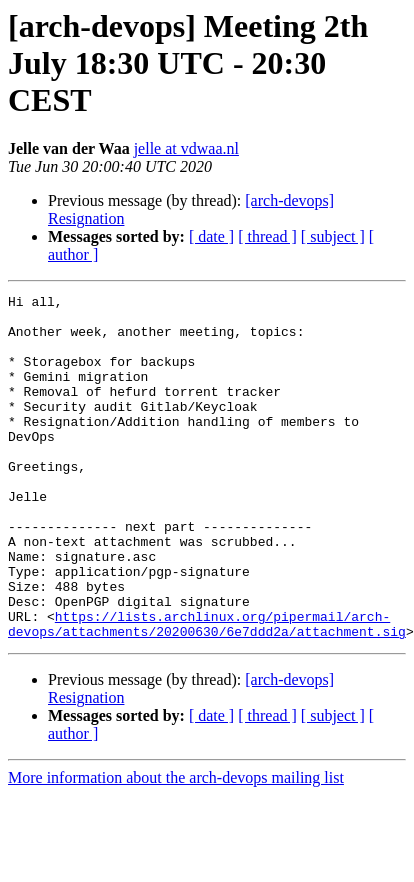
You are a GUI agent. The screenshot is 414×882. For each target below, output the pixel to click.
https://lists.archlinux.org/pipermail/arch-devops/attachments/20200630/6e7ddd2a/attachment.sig (207, 691)
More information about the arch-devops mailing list (176, 846)
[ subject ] (333, 236)
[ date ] (211, 236)
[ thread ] (267, 236)
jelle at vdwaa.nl (186, 148)
